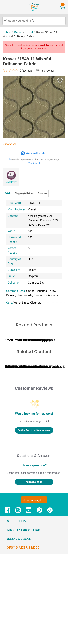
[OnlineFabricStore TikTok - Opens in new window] (50, 602)
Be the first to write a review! (34, 520)
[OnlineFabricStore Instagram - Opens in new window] (18, 602)
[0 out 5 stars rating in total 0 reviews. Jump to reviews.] (17, 71)
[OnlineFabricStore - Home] (34, 11)
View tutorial (34, 163)
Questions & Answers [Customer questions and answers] (34, 545)
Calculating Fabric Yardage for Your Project (32, 456)
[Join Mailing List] (34, 589)
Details (8, 193)
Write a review (45, 71)
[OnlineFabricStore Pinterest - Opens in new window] (39, 602)
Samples (42, 193)
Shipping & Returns (25, 193)
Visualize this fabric (34, 153)
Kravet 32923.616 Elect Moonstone (27, 385)
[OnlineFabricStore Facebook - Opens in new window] (8, 602)
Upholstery (11, 182)
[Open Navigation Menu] (10, 7)
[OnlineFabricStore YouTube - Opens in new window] (29, 602)
